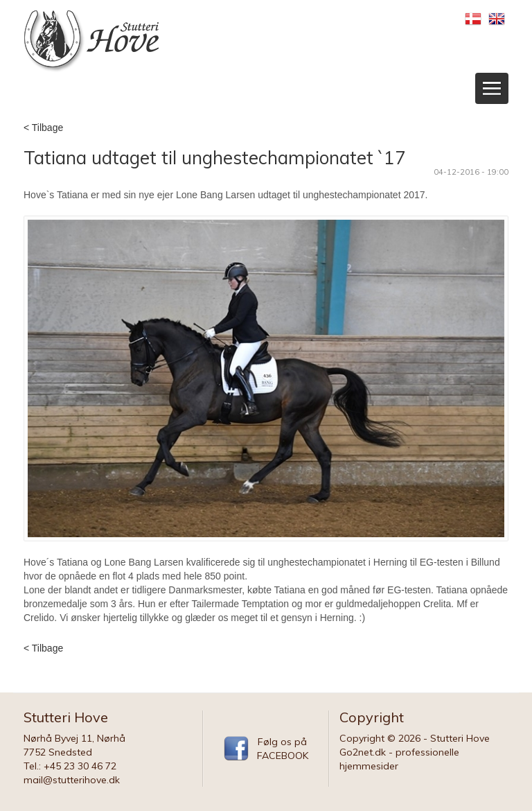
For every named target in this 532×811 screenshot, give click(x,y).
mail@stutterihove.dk (72, 780)
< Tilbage (43, 128)
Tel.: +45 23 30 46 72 (70, 766)
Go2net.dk (363, 752)
